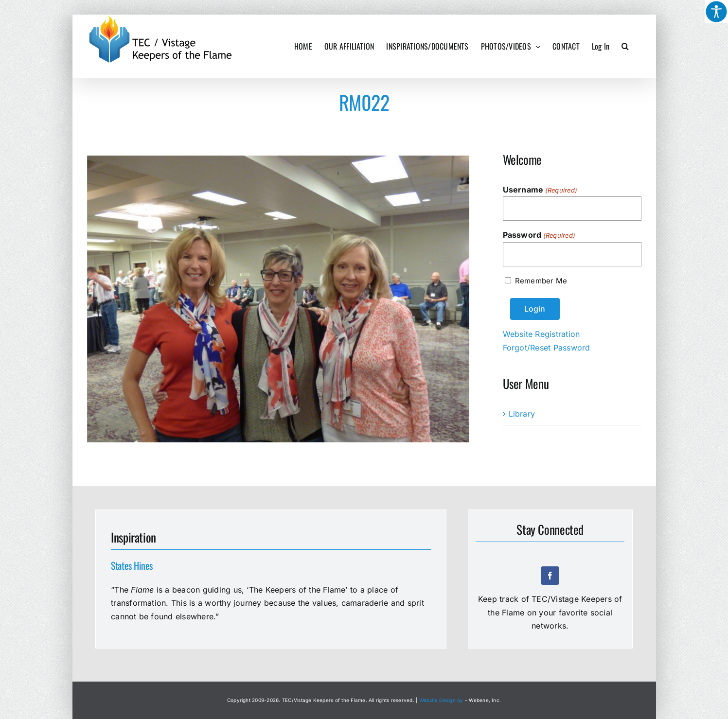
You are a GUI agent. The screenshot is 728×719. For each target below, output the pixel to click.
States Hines (132, 565)
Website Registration (542, 334)
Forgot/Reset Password (547, 348)
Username (540, 190)
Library (522, 414)
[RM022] (278, 299)
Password (539, 235)
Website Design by (441, 700)
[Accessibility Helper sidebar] (716, 12)
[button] (625, 46)
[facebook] (550, 576)
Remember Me (541, 281)
